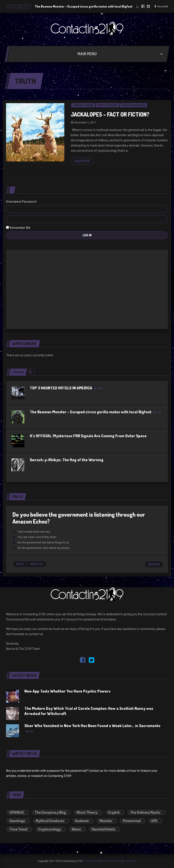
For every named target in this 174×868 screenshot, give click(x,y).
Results (37, 564)
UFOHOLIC (17, 812)
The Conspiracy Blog (50, 812)
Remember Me (18, 228)
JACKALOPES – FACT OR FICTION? (110, 114)
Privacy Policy (91, 861)
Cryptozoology (50, 829)
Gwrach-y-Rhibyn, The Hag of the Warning (67, 460)
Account (163, 6)
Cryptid (114, 812)
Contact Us (130, 861)
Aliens (76, 829)
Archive (154, 564)
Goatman (82, 821)
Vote (20, 564)
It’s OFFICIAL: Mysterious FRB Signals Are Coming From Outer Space (88, 436)
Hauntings (17, 821)
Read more (82, 161)
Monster (106, 821)
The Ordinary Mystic (145, 812)
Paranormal (132, 821)
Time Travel (18, 829)
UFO (154, 821)
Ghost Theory (87, 812)
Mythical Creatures (50, 821)
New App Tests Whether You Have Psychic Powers (67, 691)
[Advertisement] (87, 289)
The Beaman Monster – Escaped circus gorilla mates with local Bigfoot (84, 6)
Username (13, 202)
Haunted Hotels (104, 829)
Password (29, 202)
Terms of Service (112, 861)
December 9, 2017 (85, 123)
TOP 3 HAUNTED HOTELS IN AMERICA (66, 388)
